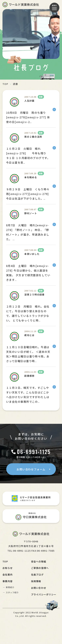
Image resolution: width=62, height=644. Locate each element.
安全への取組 (39, 561)
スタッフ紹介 (12, 592)
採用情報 (36, 581)
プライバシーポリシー (44, 594)
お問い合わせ (39, 588)
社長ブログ (37, 575)
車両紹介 (10, 587)
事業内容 (8, 581)
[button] (54, 8)
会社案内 (8, 575)
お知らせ (8, 568)
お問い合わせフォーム (31, 469)
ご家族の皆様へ (40, 568)
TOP (5, 84)
